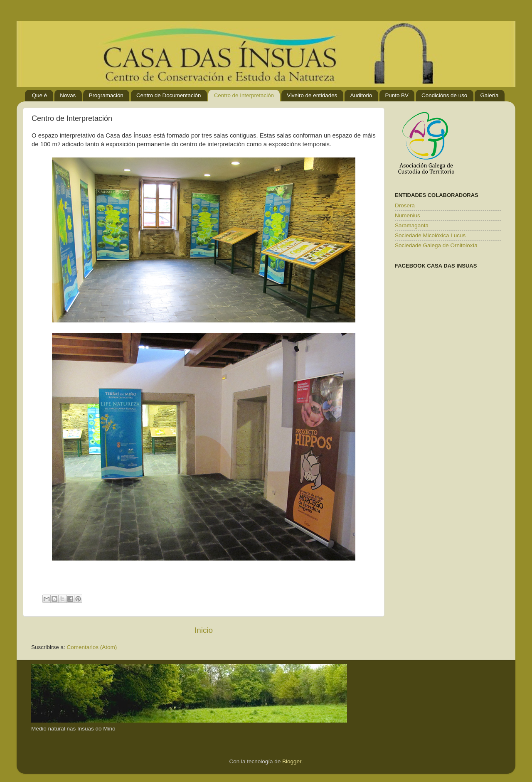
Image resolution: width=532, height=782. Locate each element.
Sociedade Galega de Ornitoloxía (436, 245)
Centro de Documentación (169, 95)
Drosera (405, 205)
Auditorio (361, 95)
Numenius (408, 215)
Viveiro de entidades (312, 95)
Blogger (292, 761)
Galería (489, 95)
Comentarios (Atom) (92, 647)
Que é (39, 95)
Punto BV (397, 95)
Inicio (204, 630)
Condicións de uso (444, 95)
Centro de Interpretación (244, 95)
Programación (106, 95)
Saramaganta (412, 225)
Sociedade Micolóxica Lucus (430, 235)
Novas (68, 95)
